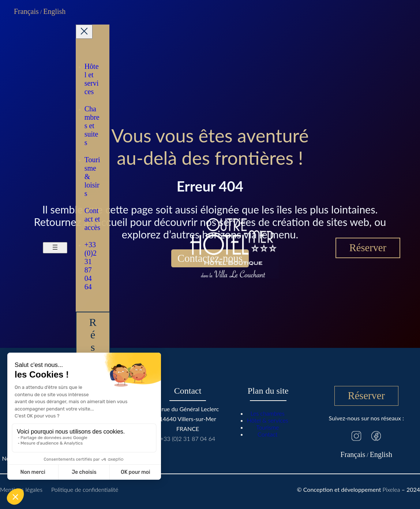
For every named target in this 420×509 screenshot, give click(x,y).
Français (26, 11)
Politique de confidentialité (85, 489)
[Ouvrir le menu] (55, 248)
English (54, 11)
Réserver (368, 248)
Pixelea (391, 489)
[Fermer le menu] (84, 32)
